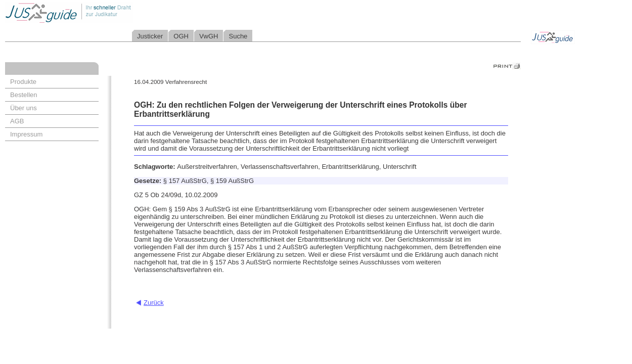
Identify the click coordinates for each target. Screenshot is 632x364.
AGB (17, 121)
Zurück (154, 303)
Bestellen (24, 95)
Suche (238, 36)
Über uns (24, 108)
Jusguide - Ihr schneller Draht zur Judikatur (102, 12)
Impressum (26, 134)
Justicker (150, 36)
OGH (181, 36)
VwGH (209, 36)
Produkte (23, 82)
